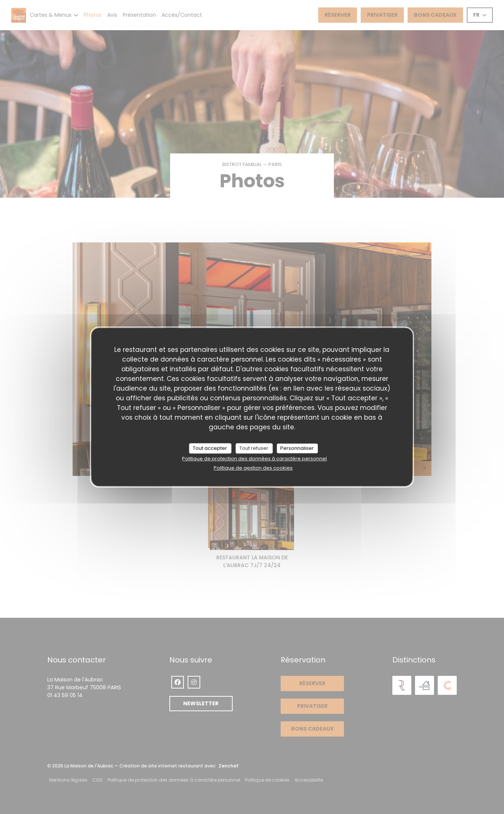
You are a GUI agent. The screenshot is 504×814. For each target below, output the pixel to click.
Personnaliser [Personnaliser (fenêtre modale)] (297, 448)
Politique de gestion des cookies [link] (253, 468)
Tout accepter (210, 448)
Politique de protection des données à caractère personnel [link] (254, 459)
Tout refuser (254, 448)
